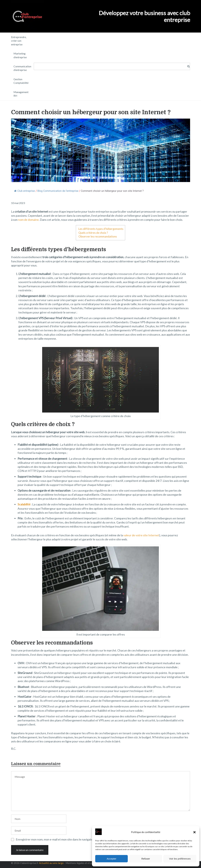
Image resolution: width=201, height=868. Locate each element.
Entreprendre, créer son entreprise (19, 41)
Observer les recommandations (98, 236)
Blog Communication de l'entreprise (58, 191)
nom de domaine (28, 220)
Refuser (146, 859)
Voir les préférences (180, 859)
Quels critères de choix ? (93, 233)
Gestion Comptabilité (21, 81)
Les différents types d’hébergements (101, 229)
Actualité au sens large (51, 863)
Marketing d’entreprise (20, 55)
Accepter (111, 859)
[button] (194, 832)
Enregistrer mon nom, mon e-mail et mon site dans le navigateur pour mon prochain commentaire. (77, 839)
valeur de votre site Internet (141, 535)
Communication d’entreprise (22, 68)
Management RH (21, 94)
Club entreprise (24, 191)
